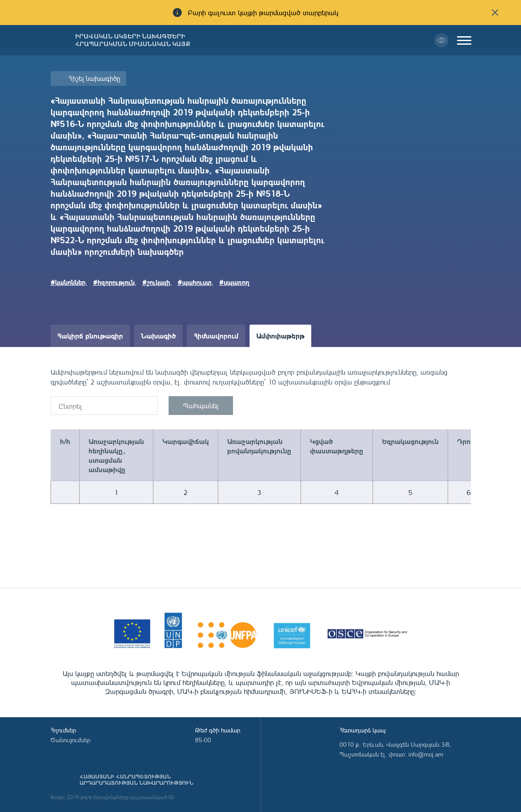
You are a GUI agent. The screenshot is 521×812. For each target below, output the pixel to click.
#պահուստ (195, 282)
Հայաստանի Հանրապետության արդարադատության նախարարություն (136, 780)
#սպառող (234, 282)
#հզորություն (114, 282)
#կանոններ (68, 282)
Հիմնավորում (216, 336)
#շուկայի (156, 282)
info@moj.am (426, 754)
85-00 (203, 740)
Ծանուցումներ (70, 740)
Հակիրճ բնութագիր (90, 336)
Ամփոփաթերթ (280, 336)
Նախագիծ (158, 336)
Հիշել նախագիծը (94, 78)
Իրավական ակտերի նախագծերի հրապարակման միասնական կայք (133, 40)
